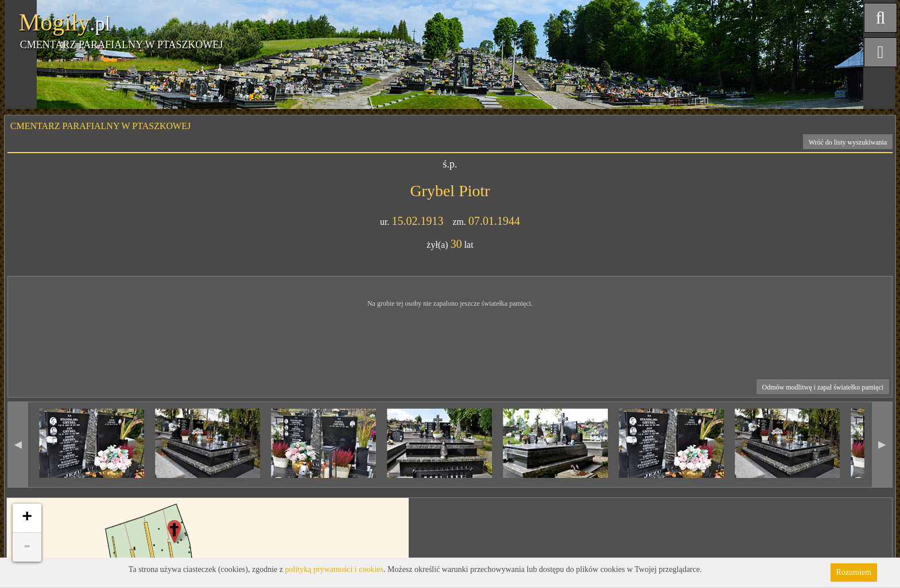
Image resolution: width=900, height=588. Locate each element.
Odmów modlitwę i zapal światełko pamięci (823, 387)
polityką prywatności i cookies (334, 569)
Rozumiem (854, 572)
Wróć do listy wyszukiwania (848, 142)
